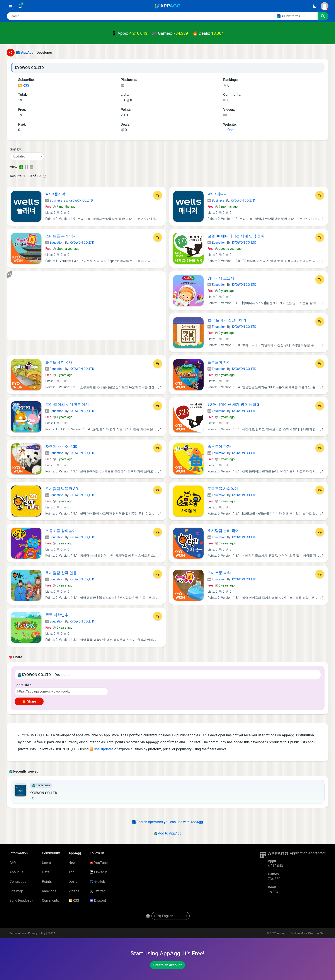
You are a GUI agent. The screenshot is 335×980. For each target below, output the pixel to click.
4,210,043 (138, 33)
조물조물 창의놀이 (61, 531)
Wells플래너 (55, 194)
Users (46, 863)
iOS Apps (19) (122, 86)
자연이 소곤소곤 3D (61, 446)
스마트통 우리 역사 (61, 236)
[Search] (140, 16)
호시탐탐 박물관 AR (62, 489)
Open (229, 130)
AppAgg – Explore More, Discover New (301, 933)
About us (17, 872)
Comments (50, 900)
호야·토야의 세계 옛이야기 (67, 404)
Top (72, 872)
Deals (73, 882)
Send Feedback (21, 900)
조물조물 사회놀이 (223, 489)
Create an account (167, 965)
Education (54, 243)
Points (47, 882)
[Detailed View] (27, 167)
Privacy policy (37, 933)
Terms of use (18, 933)
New (72, 863)
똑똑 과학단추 (57, 615)
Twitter (97, 891)
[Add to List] (158, 195)
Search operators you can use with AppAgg (167, 822)
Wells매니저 (218, 194)
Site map (16, 891)
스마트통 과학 (219, 573)
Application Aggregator (308, 853)
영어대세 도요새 (221, 278)
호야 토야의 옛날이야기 (227, 320)
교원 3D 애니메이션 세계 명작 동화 (236, 236)
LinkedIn (99, 872)
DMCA (52, 933)
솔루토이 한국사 (59, 362)
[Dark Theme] (315, 6)
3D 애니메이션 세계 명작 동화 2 (233, 404)
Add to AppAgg (167, 833)
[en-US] (171, 916)
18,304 (218, 33)
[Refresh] (44, 176)
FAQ (13, 863)
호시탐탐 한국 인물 (61, 573)
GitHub (97, 882)
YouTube (99, 863)
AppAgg (27, 52)
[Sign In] (325, 6)
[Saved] (20, 6)
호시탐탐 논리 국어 (223, 531)
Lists (46, 872)
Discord (98, 900)
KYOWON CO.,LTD (81, 200)
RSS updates (102, 749)
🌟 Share (29, 701)
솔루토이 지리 (219, 362)
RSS (24, 85)
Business (54, 200)
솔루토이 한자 (219, 446)
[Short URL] (61, 691)
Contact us (18, 882)
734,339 (180, 33)
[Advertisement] (86, 306)
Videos (74, 891)
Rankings (49, 891)
